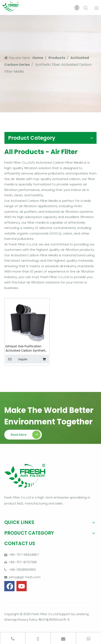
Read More (19, 435)
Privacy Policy (28, 620)
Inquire (16, 359)
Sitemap (11, 620)
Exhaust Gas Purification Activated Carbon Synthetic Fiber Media (26, 348)
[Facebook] (9, 586)
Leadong (82, 614)
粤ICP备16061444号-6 (54, 620)
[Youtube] (22, 586)
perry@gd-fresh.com (24, 577)
